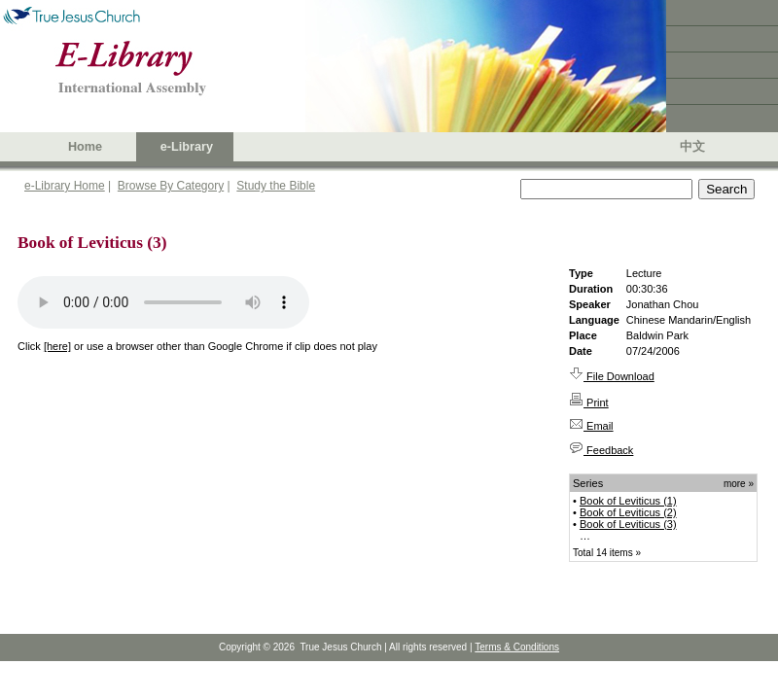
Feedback (601, 450)
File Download (612, 376)
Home (85, 147)
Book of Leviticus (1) (628, 501)
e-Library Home (65, 186)
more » (739, 484)
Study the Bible (276, 186)
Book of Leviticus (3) (628, 524)
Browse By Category (171, 186)
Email (591, 426)
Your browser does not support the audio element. (163, 302)
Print (589, 402)
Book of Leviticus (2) (628, 512)
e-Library (187, 147)
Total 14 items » (607, 553)
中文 (692, 147)
